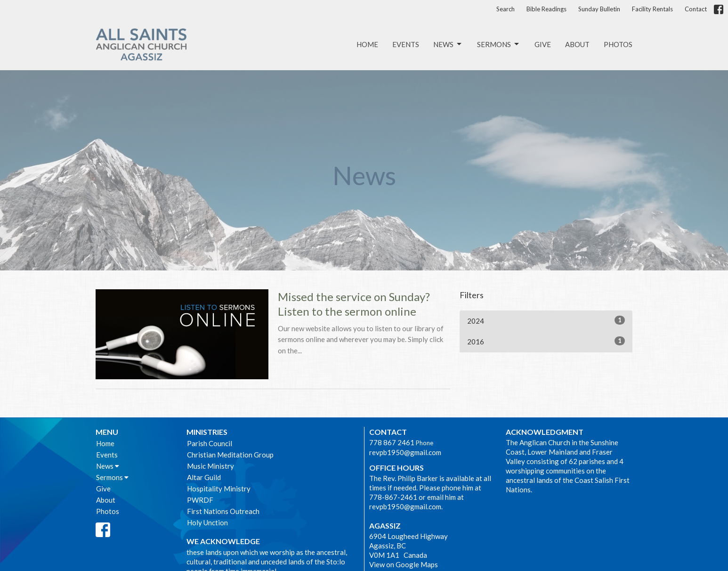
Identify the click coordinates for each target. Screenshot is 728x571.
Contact (696, 9)
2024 (546, 320)
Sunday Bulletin (599, 9)
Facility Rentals (652, 9)
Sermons (499, 44)
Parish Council (210, 443)
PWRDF (200, 500)
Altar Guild (204, 477)
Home (367, 44)
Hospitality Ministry (219, 489)
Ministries (207, 432)
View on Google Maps (404, 564)
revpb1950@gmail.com (405, 452)
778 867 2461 (392, 442)
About (577, 44)
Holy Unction (207, 522)
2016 (546, 341)
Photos (618, 44)
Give (543, 44)
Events (406, 44)
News (448, 44)
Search (506, 9)
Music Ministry (210, 466)
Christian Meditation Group (230, 455)
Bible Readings (546, 9)
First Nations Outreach (223, 511)
